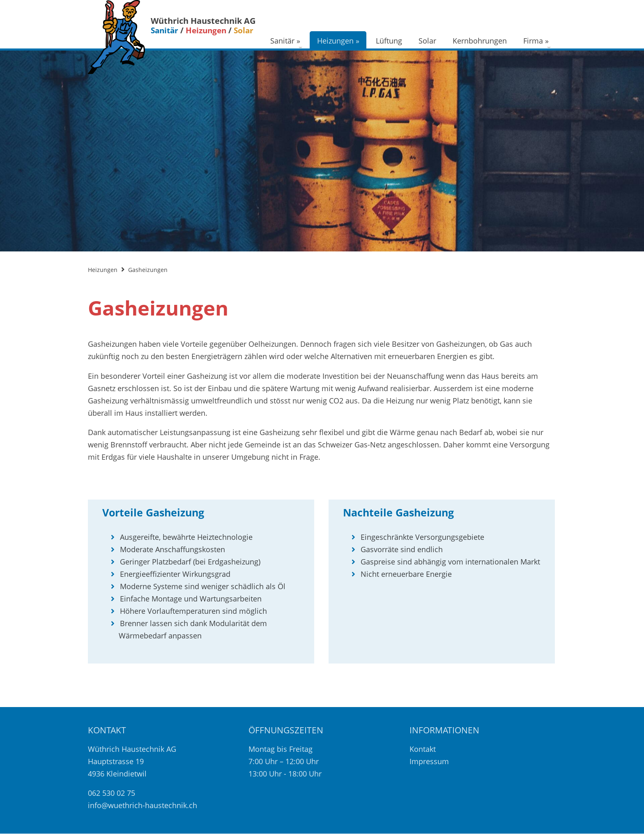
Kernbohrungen (480, 41)
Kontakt (423, 749)
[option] (322, 151)
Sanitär (285, 41)
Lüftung (389, 41)
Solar (427, 41)
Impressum (429, 761)
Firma (536, 41)
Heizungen (338, 41)
